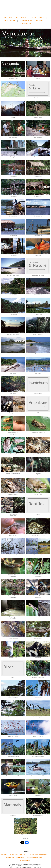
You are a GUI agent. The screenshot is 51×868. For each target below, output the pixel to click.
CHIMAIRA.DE (25, 860)
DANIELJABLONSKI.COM (15, 857)
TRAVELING (7, 18)
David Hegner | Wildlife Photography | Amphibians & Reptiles (25, 8)
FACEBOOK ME (25, 24)
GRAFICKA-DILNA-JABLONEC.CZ (13, 855)
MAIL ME (40, 21)
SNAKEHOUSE (10, 21)
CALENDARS (21, 18)
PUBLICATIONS (26, 21)
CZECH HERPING (37, 18)
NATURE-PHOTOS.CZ (35, 857)
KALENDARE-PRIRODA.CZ (38, 855)
